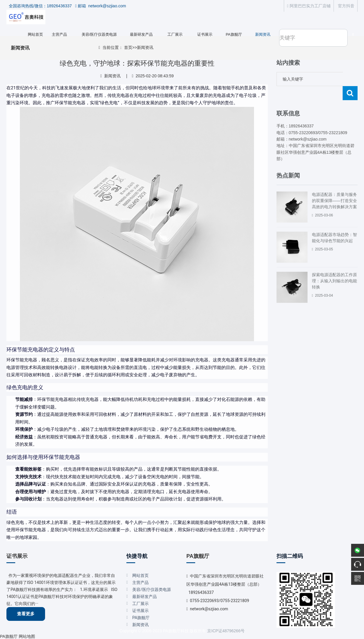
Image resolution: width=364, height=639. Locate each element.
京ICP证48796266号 (226, 631)
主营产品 (59, 34)
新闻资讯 (263, 34)
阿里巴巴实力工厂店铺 (309, 6)
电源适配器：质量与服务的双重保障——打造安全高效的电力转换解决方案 (334, 187)
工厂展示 (175, 34)
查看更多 (26, 614)
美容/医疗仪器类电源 (99, 34)
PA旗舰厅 (234, 34)
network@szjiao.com (209, 609)
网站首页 (35, 34)
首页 (128, 47)
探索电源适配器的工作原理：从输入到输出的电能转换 (334, 267)
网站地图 (27, 636)
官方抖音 (346, 6)
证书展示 (205, 34)
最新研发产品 (141, 34)
